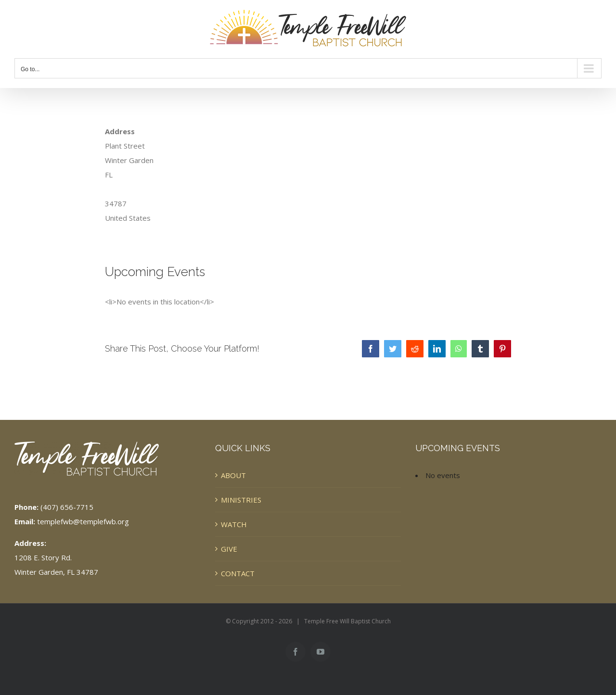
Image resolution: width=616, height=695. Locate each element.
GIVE (229, 549)
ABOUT (233, 475)
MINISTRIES (241, 500)
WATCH (234, 524)
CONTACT (238, 573)
